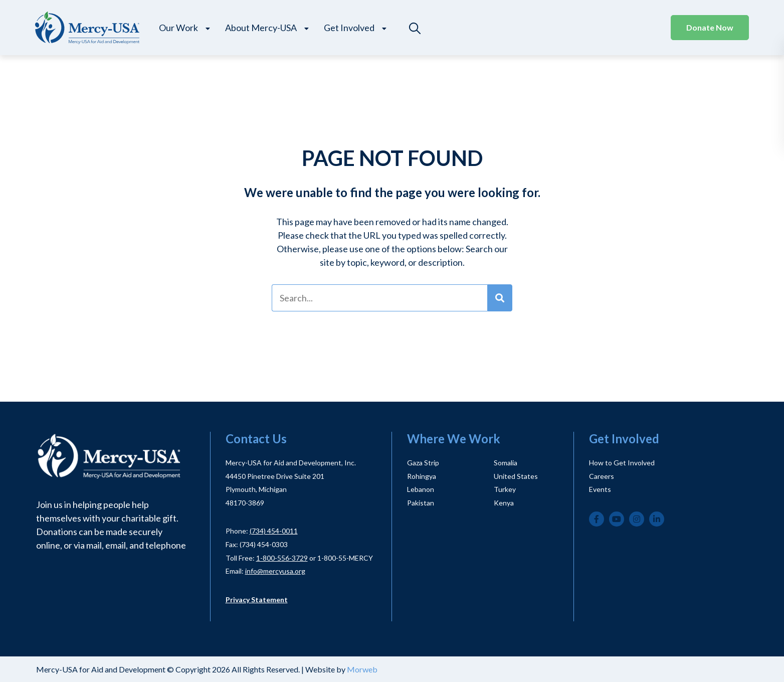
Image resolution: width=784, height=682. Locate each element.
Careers (602, 476)
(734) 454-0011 (274, 531)
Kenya (504, 503)
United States (516, 476)
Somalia (506, 463)
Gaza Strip (423, 463)
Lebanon (421, 489)
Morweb (362, 669)
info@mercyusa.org (275, 571)
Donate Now (710, 27)
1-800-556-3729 (282, 558)
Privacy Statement (257, 600)
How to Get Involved (622, 463)
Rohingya (422, 476)
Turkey (505, 489)
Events (600, 489)
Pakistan (421, 503)
